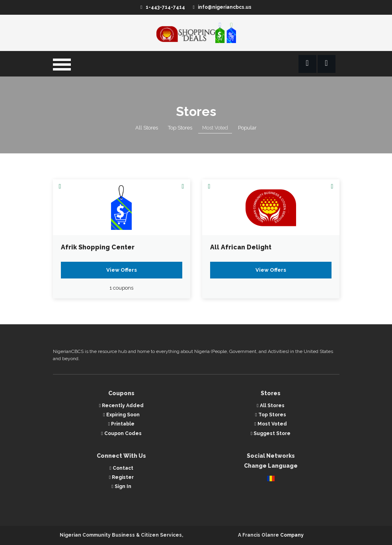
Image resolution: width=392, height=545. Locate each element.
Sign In (121, 486)
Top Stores (180, 128)
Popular (247, 128)
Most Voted (215, 128)
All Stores (147, 128)
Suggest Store (271, 433)
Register (121, 477)
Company (292, 535)
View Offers (122, 270)
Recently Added (121, 406)
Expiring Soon (121, 415)
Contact (121, 468)
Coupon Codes (121, 433)
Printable (121, 424)
